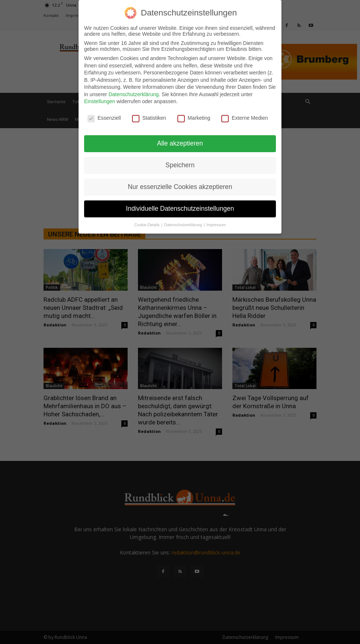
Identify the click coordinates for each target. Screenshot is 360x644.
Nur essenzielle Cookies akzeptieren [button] (180, 184)
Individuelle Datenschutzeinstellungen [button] (180, 206)
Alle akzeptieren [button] (180, 141)
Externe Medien (245, 116)
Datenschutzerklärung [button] (184, 222)
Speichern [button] (180, 162)
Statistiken (149, 116)
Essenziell (104, 116)
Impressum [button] (216, 222)
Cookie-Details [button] (147, 222)
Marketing (194, 116)
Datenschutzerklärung (134, 92)
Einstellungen (100, 99)
